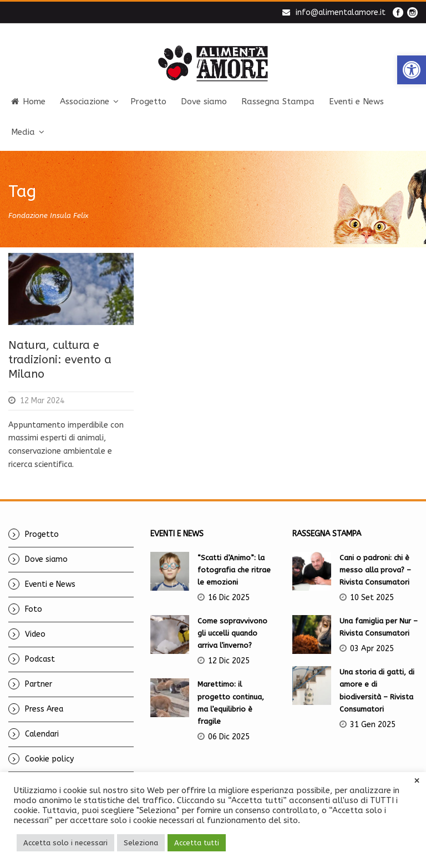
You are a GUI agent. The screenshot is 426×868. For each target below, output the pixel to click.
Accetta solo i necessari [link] (65, 843)
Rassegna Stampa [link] (278, 101)
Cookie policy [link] (49, 759)
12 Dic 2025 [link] (229, 661)
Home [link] (28, 101)
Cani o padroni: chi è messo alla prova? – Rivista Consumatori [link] (375, 570)
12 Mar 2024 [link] (42, 401)
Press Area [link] (44, 709)
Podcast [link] (40, 659)
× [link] (417, 781)
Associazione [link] (85, 101)
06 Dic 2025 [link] (229, 737)
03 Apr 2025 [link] (372, 649)
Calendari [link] (42, 734)
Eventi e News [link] (356, 101)
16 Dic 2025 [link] (229, 598)
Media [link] (23, 132)
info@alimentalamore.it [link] (341, 12)
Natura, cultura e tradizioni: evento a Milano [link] (60, 360)
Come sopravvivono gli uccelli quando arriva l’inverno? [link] (232, 633)
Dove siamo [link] (204, 101)
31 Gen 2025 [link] (373, 725)
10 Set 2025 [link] (372, 598)
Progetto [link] (148, 101)
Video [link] (35, 634)
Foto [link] (34, 609)
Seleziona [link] (141, 843)
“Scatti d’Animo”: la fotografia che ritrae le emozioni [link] (234, 570)
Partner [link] (39, 684)
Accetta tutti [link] (197, 843)
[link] (412, 70)
